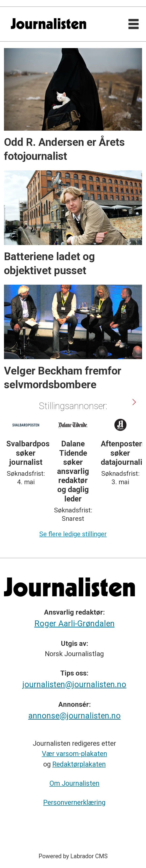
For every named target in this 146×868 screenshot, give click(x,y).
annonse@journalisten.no (75, 716)
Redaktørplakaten (79, 764)
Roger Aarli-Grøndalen (75, 623)
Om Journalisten (74, 783)
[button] (134, 402)
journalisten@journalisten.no (74, 684)
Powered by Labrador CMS (73, 856)
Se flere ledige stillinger (73, 534)
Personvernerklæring (74, 802)
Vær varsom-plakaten (75, 754)
